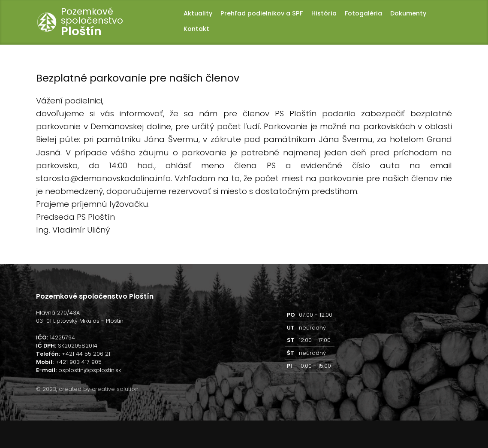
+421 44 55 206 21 (86, 354)
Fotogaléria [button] (363, 13)
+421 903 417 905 (78, 362)
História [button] (324, 13)
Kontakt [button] (196, 29)
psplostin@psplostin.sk (90, 370)
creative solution (115, 389)
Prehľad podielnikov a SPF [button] (262, 13)
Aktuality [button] (198, 13)
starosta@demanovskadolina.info (103, 178)
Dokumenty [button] (408, 13)
